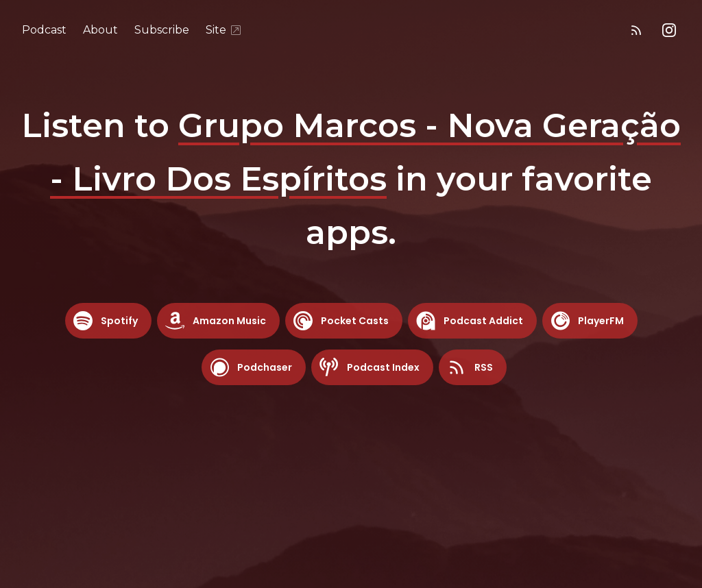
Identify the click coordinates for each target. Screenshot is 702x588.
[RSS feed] (636, 30)
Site (224, 30)
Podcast (44, 30)
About (100, 30)
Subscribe (162, 30)
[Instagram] (669, 30)
